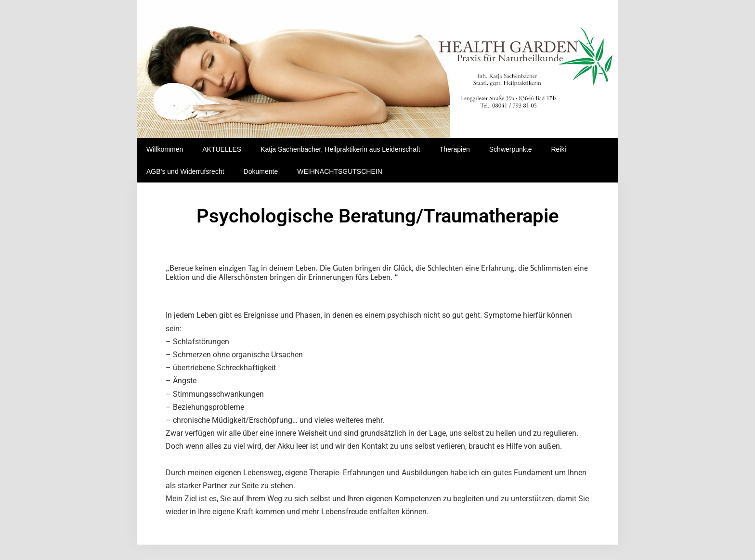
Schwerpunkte (511, 149)
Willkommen (165, 149)
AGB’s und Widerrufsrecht (185, 171)
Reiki (558, 149)
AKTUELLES (222, 149)
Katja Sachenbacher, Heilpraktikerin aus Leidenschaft (340, 149)
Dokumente (261, 171)
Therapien (455, 149)
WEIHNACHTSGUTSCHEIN (340, 171)
